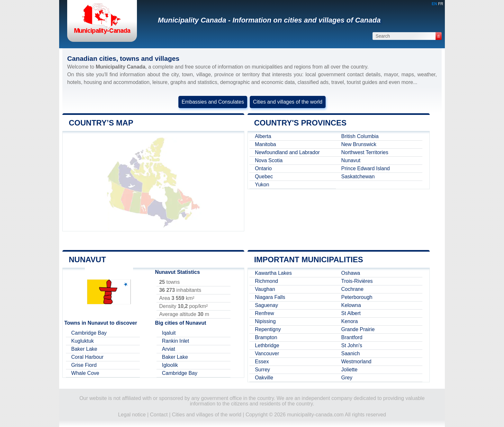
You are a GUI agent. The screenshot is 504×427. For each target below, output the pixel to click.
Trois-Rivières (357, 281)
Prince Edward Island (366, 168)
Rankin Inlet (176, 341)
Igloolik (170, 365)
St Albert (351, 313)
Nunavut (351, 160)
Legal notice (132, 415)
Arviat (169, 349)
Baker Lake (85, 349)
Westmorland (357, 362)
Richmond (267, 281)
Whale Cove (86, 373)
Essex (262, 362)
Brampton (266, 337)
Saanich (351, 353)
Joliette (350, 370)
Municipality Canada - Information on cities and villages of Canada (269, 20)
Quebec (264, 176)
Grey (347, 378)
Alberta (263, 136)
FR (441, 4)
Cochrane (353, 289)
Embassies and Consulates (213, 102)
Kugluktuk (83, 341)
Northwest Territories (365, 152)
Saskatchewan (358, 176)
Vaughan (265, 289)
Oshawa (351, 273)
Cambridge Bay (89, 333)
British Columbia (360, 136)
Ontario (264, 168)
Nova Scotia (269, 160)
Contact (159, 415)
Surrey (263, 370)
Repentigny (268, 329)
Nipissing (266, 321)
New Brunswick (359, 144)
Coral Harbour (88, 357)
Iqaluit (169, 333)
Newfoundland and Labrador (288, 152)
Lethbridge (267, 345)
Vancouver (267, 353)
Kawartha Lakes (274, 273)
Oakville (264, 378)
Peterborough (357, 297)
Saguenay (267, 305)
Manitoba (266, 144)
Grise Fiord (84, 365)
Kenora (350, 321)
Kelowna (351, 305)
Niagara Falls (270, 297)
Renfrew (265, 313)
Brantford (352, 337)
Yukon (262, 185)
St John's (352, 345)
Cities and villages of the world (288, 102)
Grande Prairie (358, 329)
